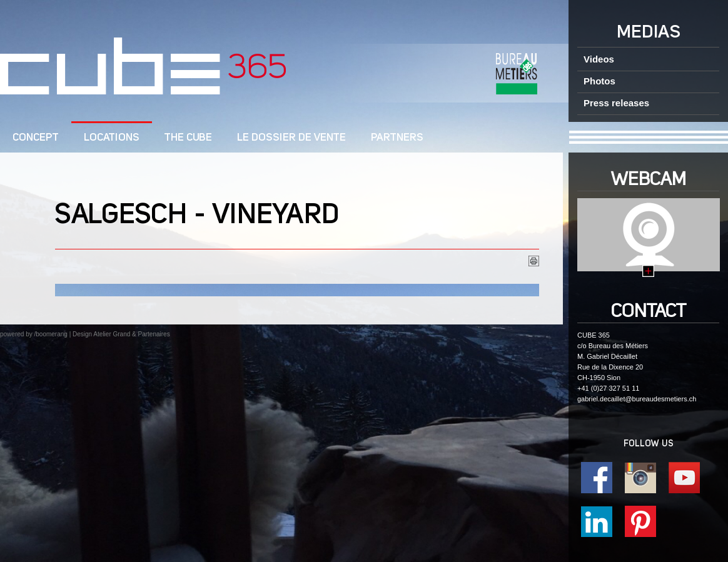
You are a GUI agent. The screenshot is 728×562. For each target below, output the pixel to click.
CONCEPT (36, 138)
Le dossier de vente (291, 138)
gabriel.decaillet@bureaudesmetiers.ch (637, 399)
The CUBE (188, 138)
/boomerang (50, 334)
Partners (397, 138)
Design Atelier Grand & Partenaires (121, 334)
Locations (112, 138)
